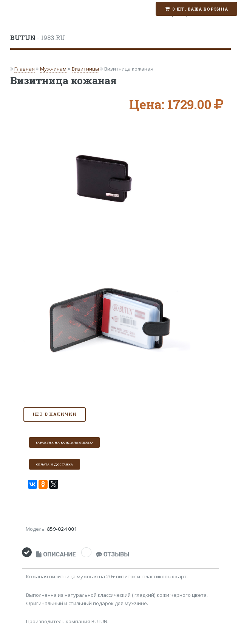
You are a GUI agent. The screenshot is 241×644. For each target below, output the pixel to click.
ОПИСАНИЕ (56, 554)
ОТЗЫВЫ (113, 554)
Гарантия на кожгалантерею (64, 442)
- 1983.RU (38, 38)
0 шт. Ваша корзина (200, 9)
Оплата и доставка (55, 464)
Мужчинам (53, 69)
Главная (25, 69)
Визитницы (85, 69)
